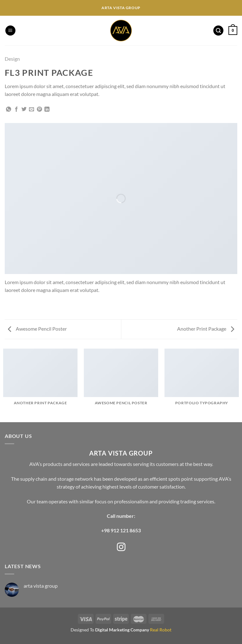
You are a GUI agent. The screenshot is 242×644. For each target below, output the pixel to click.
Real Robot (161, 630)
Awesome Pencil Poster (37, 329)
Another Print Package (206, 329)
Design (12, 59)
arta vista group (41, 586)
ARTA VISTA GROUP (121, 453)
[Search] (218, 31)
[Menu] (10, 31)
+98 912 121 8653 (121, 530)
